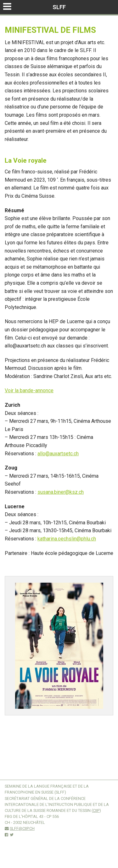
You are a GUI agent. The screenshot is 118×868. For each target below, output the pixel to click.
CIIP (96, 810)
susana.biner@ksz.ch (61, 492)
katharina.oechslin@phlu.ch (67, 539)
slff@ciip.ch (22, 828)
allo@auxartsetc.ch (58, 454)
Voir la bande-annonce (29, 390)
